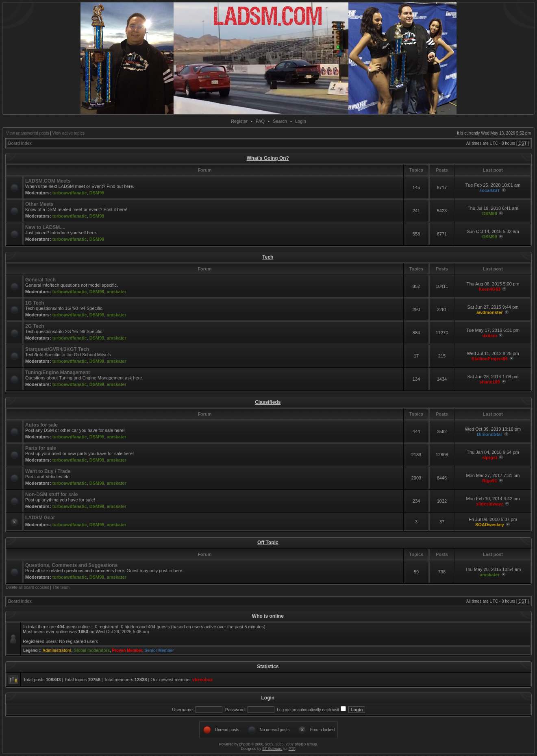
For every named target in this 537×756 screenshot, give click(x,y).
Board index (20, 143)
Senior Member (159, 650)
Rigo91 (490, 481)
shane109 (489, 382)
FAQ (260, 121)
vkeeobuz (202, 680)
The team (61, 587)
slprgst (490, 458)
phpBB (245, 744)
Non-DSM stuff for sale (51, 495)
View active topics (68, 133)
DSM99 (97, 193)
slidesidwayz (490, 504)
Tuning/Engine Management (58, 373)
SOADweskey (490, 525)
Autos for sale (41, 425)
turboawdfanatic (70, 193)
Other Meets (39, 204)
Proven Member (127, 650)
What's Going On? (268, 158)
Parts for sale (41, 448)
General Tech (40, 280)
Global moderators (92, 650)
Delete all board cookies (27, 587)
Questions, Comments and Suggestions (71, 565)
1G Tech (35, 303)
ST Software (272, 749)
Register (239, 121)
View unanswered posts (27, 133)
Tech (268, 257)
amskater (117, 292)
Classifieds (268, 402)
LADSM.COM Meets (48, 181)
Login (301, 121)
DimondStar (489, 434)
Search (280, 121)
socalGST (490, 190)
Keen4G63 (490, 289)
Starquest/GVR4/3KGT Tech (57, 349)
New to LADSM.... (45, 227)
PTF (292, 749)
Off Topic (268, 542)
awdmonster (490, 312)
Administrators (57, 650)
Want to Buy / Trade (48, 471)
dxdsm (490, 336)
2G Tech (35, 326)
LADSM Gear (40, 518)
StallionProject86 (490, 359)
